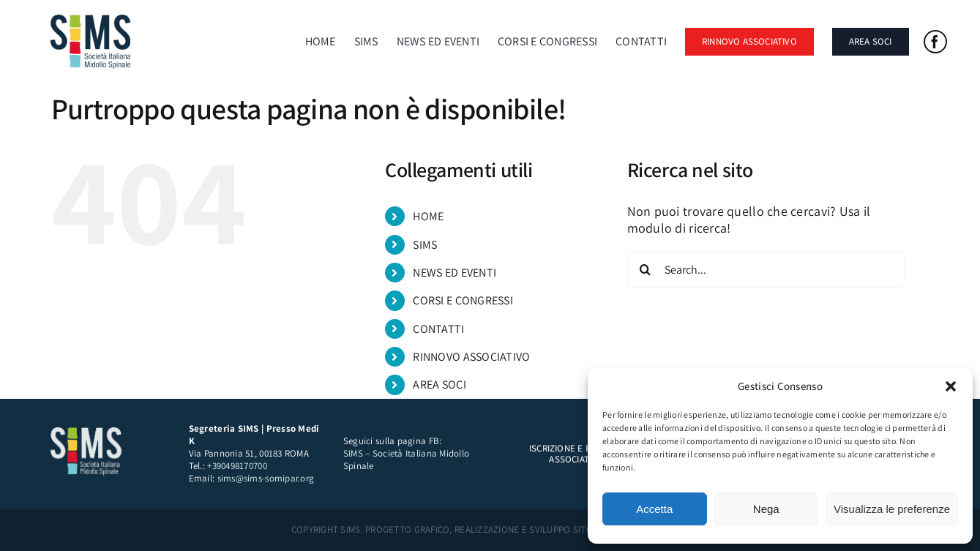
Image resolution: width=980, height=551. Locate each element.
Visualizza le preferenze (892, 509)
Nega (766, 509)
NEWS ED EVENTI (455, 273)
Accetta (654, 509)
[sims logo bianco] (87, 434)
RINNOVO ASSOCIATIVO (471, 357)
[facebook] (935, 42)
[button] (951, 386)
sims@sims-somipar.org (266, 478)
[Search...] (766, 269)
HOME (428, 216)
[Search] (646, 269)
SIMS (425, 245)
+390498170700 (237, 466)
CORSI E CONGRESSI (463, 300)
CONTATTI (438, 329)
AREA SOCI (439, 385)
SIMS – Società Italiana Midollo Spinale (406, 460)
